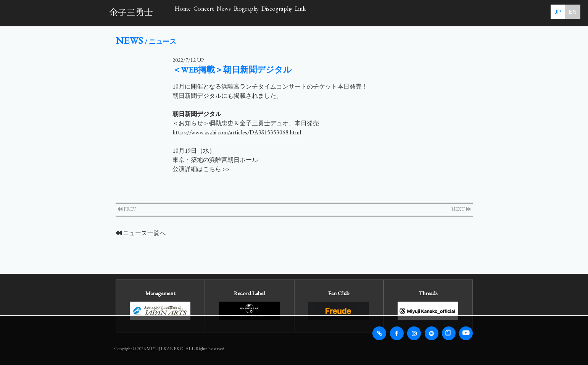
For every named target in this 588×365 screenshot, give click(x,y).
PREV (127, 209)
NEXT (461, 209)
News (280, 13)
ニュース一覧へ (141, 233)
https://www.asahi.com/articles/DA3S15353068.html (237, 132)
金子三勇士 (131, 13)
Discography (382, 13)
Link (429, 13)
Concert (238, 13)
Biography (326, 13)
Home (194, 13)
